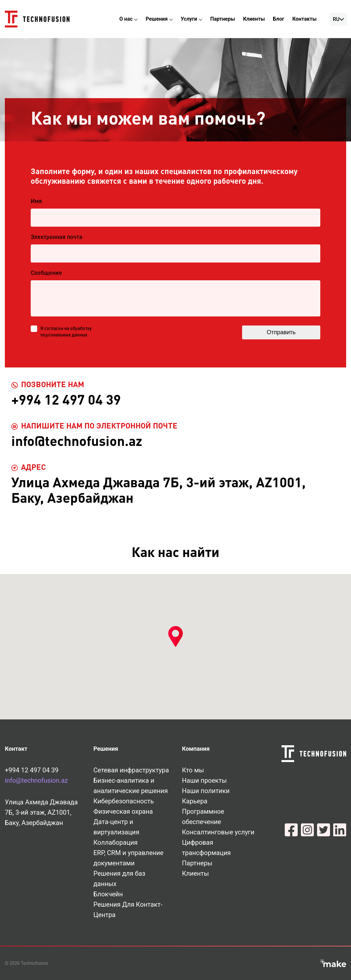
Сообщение (46, 273)
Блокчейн (108, 894)
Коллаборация (116, 842)
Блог (279, 19)
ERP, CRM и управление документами (128, 858)
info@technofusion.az (36, 780)
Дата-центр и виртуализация (116, 827)
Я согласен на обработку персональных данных (66, 332)
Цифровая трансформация (206, 848)
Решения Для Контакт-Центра (128, 910)
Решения (157, 19)
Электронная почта (57, 237)
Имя (36, 201)
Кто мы (193, 770)
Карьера (195, 801)
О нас (126, 19)
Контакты (304, 19)
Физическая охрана (123, 811)
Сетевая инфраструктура (131, 770)
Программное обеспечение (203, 817)
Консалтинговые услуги (218, 832)
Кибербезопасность (124, 801)
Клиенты (254, 19)
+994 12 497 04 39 (32, 770)
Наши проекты (204, 780)
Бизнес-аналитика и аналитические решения (131, 786)
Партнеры (223, 19)
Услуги (189, 19)
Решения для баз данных (119, 879)
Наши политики (206, 791)
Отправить (280, 332)
